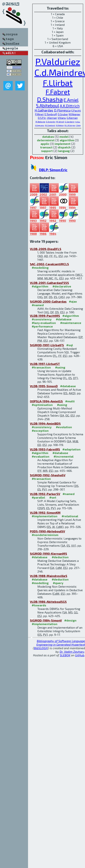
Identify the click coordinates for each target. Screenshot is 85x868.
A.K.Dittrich (70, 106)
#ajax (73, 301)
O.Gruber (63, 114)
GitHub (80, 655)
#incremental (64, 456)
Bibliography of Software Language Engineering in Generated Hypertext (61, 643)
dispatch (64, 147)
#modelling (40, 268)
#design (70, 620)
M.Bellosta (40, 122)
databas (48, 137)
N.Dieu (78, 122)
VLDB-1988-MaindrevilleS (49, 576)
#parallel (38, 497)
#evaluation (41, 456)
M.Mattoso (60, 125)
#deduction (60, 557)
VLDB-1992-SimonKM (45, 513)
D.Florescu (62, 110)
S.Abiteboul (48, 105)
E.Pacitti (76, 111)
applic (45, 144)
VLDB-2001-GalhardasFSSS (49, 283)
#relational (70, 516)
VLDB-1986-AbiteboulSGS (48, 602)
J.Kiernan (52, 118)
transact (46, 147)
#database (64, 319)
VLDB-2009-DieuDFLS (46, 249)
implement (62, 144)
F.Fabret (58, 92)
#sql (70, 345)
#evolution (64, 427)
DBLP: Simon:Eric (53, 170)
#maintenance (71, 323)
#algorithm (40, 286)
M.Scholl (60, 122)
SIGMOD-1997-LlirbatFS (47, 345)
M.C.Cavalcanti (50, 125)
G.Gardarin (70, 122)
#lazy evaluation (44, 323)
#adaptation (71, 449)
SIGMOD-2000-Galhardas (48, 301)
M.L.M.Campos (70, 125)
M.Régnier (75, 114)
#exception (40, 431)
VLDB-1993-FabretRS (45, 449)
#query (58, 583)
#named (38, 305)
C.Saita (78, 125)
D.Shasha (50, 99)
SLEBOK (65, 655)
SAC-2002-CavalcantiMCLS (49, 264)
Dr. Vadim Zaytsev (72, 652)
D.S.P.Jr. (42, 118)
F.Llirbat (58, 83)
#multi (70, 401)
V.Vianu (62, 118)
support (47, 151)
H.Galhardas (44, 110)
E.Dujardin (51, 122)
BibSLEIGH (41, 648)
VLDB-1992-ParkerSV (45, 494)
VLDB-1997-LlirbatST (45, 364)
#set (53, 497)
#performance (42, 326)
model (64, 137)
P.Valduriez (58, 61)
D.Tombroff (51, 114)
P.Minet (39, 114)
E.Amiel (71, 100)
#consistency (42, 319)
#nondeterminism (45, 535)
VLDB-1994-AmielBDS (45, 423)
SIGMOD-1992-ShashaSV (48, 475)
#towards (39, 605)
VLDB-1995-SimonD (44, 386)
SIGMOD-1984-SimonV (46, 620)
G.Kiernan (72, 118)
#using (60, 367)
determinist (46, 140)
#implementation (45, 516)
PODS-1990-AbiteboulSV (47, 531)
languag (64, 151)
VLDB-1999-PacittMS (45, 316)
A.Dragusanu (40, 125)
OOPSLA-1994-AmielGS (46, 401)
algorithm (67, 140)
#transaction (41, 367)
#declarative (62, 286)
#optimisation (42, 405)
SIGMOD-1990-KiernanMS (48, 553)
